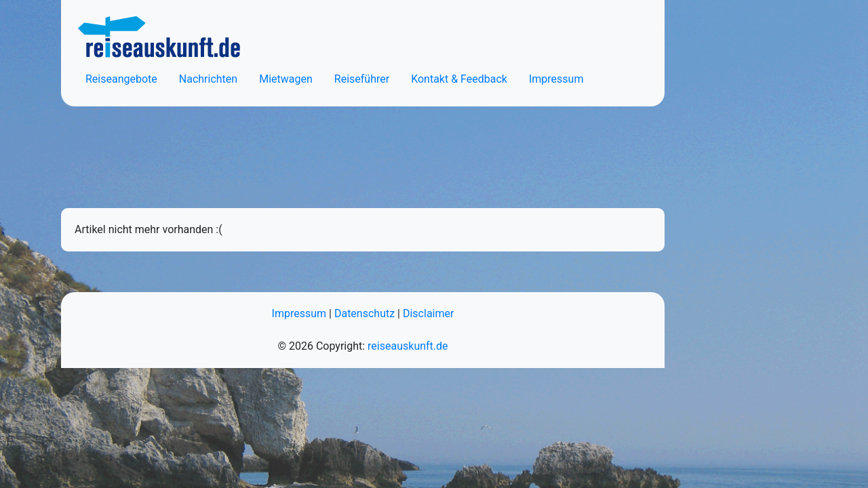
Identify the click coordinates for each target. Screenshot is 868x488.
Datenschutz (364, 313)
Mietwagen (286, 79)
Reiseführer (362, 79)
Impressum (556, 79)
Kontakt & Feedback (459, 79)
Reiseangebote (121, 79)
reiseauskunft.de (408, 346)
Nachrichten (208, 79)
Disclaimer (428, 313)
